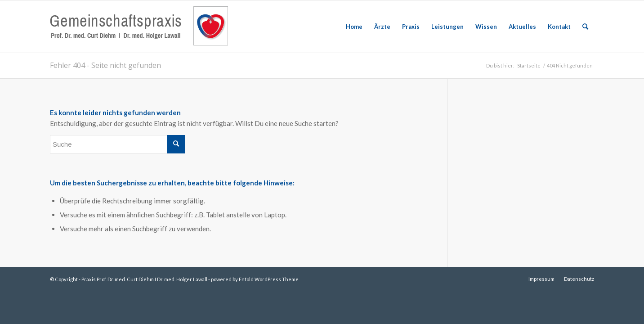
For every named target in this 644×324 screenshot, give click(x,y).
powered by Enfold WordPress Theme (255, 279)
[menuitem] (354, 27)
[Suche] (585, 27)
